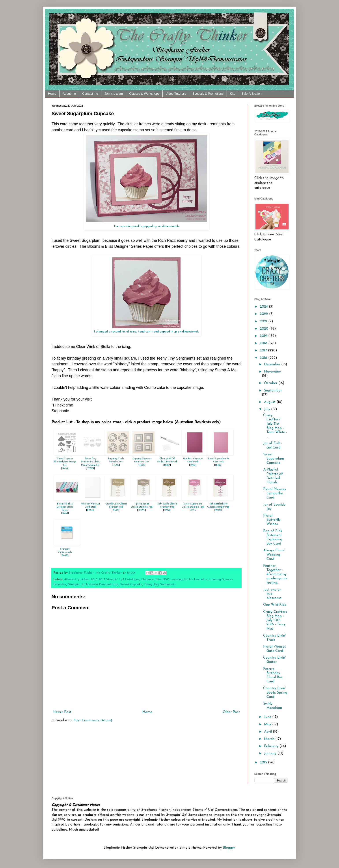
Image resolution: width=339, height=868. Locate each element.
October (271, 383)
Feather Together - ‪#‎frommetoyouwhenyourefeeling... (275, 574)
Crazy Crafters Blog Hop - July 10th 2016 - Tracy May (275, 620)
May (268, 724)
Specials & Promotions (208, 94)
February (272, 746)
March (270, 739)
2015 (264, 763)
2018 (264, 343)
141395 (193, 510)
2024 (264, 307)
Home (52, 94)
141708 (142, 465)
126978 (167, 510)
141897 (167, 465)
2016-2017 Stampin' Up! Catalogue (115, 579)
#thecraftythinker (77, 579)
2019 (264, 336)
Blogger (229, 848)
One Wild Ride (275, 605)
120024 (90, 468)
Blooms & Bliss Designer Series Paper (65, 507)
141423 (218, 465)
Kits (232, 94)
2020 (265, 329)
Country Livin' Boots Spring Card (275, 693)
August (270, 402)
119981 (193, 465)
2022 (264, 314)
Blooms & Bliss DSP (155, 579)
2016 (264, 358)
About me (69, 94)
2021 (264, 321)
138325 (142, 510)
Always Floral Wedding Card (274, 555)
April (268, 732)
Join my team (114, 94)
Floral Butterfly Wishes (272, 520)
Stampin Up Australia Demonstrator (93, 585)
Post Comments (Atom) (93, 720)
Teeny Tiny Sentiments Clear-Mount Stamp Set (90, 462)
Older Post (231, 712)
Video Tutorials (176, 94)
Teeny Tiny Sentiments (160, 585)
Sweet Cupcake (131, 585)
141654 (65, 513)
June (268, 717)
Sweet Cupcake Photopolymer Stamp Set (65, 462)
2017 (264, 351)
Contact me (90, 94)
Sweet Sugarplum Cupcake (274, 459)
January (271, 753)
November (273, 372)
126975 (116, 510)
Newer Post (62, 712)
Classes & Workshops (144, 94)
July (268, 409)
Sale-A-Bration (251, 94)
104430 (65, 555)
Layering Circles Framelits (189, 579)
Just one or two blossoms (272, 594)
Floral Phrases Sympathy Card (275, 493)
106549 (90, 510)
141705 (116, 465)
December (273, 364)
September (273, 391)
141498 (65, 468)
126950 (218, 510)
